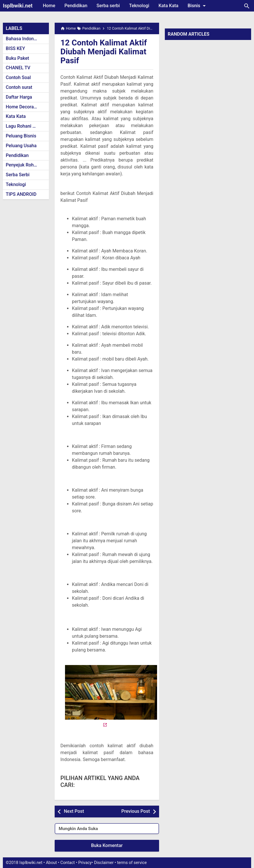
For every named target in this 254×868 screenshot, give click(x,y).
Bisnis (198, 6)
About (51, 863)
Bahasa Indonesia (24, 39)
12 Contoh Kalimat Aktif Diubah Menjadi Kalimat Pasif (104, 52)
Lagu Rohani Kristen (26, 126)
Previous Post (136, 811)
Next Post (74, 811)
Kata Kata (168, 6)
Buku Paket (17, 58)
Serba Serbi (18, 175)
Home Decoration (24, 107)
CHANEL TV (18, 68)
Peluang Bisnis (21, 136)
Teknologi (139, 6)
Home (49, 6)
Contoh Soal (18, 77)
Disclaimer (104, 863)
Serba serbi (108, 6)
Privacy (85, 863)
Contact (68, 863)
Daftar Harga (19, 97)
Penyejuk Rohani (23, 165)
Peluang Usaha (21, 146)
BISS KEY (15, 48)
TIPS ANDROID (21, 194)
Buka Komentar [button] (107, 845)
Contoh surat (19, 87)
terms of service (132, 863)
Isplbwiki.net (18, 6)
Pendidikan (76, 6)
